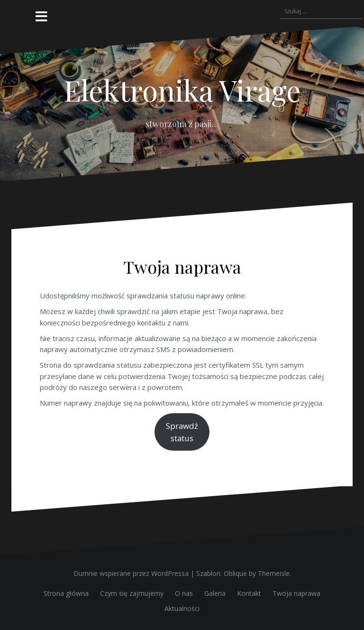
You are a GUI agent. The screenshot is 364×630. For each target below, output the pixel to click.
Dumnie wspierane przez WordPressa (131, 573)
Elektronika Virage (182, 90)
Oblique (235, 573)
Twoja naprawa (296, 593)
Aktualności (182, 608)
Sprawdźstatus (182, 432)
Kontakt (249, 593)
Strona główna (66, 593)
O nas (184, 593)
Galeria (215, 593)
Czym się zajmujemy (132, 593)
